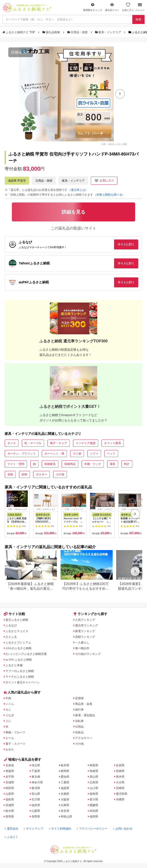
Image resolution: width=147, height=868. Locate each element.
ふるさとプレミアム (18, 643)
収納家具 (50, 464)
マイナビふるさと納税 (20, 677)
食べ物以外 (82, 648)
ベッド (111, 454)
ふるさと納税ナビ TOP (19, 32)
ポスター (41, 474)
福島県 (10, 799)
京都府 (65, 794)
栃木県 (10, 811)
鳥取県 (94, 765)
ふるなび (11, 625)
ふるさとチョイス (17, 631)
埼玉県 (36, 765)
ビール (10, 738)
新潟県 (36, 788)
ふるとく (11, 837)
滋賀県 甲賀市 (17, 181)
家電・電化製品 (85, 715)
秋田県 (10, 788)
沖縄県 (120, 799)
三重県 (65, 782)
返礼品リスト (112, 7)
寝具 (113, 464)
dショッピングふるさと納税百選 (26, 654)
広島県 (94, 782)
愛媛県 (94, 805)
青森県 (10, 771)
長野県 (36, 817)
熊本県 (120, 777)
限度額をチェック (93, 7)
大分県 (120, 782)
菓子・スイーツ (15, 744)
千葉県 (36, 771)
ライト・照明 (16, 464)
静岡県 (65, 771)
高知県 (94, 811)
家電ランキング (85, 631)
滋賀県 (65, 788)
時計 (127, 464)
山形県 (10, 794)
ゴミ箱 (77, 454)
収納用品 (70, 464)
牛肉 (8, 698)
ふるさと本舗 (14, 665)
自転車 (79, 721)
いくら (10, 704)
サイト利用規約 (60, 829)
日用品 (79, 727)
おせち (10, 749)
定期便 (79, 698)
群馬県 (10, 817)
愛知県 (65, 777)
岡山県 (94, 777)
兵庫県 (65, 805)
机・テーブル (33, 443)
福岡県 (94, 817)
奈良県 (65, 811)
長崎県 (120, 771)
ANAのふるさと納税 (18, 648)
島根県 (94, 771)
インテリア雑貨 (86, 443)
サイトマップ (34, 829)
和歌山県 (66, 817)
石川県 (36, 799)
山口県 (94, 788)
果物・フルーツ (15, 732)
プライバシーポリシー (92, 829)
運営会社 (11, 829)
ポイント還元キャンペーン (23, 682)
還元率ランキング (87, 625)
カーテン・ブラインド (22, 454)
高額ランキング (85, 637)
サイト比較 (14, 614)
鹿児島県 (122, 794)
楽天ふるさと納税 (17, 620)
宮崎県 (120, 788)
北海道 (10, 765)
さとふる (11, 637)
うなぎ (10, 715)
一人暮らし (82, 643)
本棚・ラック (93, 464)
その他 (60, 474)
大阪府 (65, 799)
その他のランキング (88, 654)
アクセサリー (84, 738)
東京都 (36, 777)
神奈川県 (37, 782)
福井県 (36, 805)
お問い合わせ (123, 829)
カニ (8, 710)
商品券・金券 (84, 704)
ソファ (94, 454)
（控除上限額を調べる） (109, 195)
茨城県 (10, 805)
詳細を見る (21, 52)
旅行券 (79, 710)
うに (8, 721)
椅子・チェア (59, 443)
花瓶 (10, 474)
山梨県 (36, 811)
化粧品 (79, 732)
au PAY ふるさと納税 (19, 660)
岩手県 (10, 777)
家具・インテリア (109, 32)
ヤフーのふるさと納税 (20, 671)
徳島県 (94, 794)
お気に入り (128, 7)
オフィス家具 (113, 443)
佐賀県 (120, 765)
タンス (12, 443)
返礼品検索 (52, 32)
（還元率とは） (78, 190)
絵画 (24, 474)
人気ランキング (85, 620)
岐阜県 (65, 765)
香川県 (94, 799)
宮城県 (10, 782)
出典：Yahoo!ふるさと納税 (114, 144)
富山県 (36, 794)
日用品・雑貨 (78, 32)
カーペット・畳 (54, 454)
